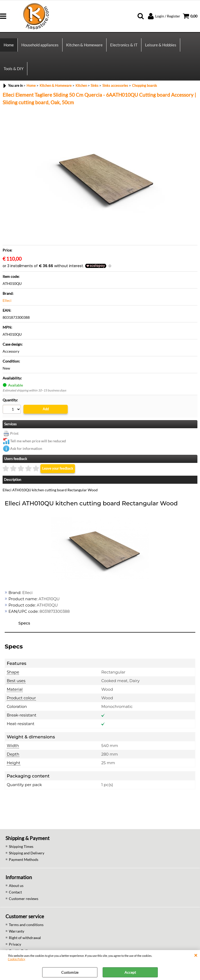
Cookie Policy (17, 959)
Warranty (17, 931)
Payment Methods (24, 859)
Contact (15, 892)
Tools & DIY (14, 69)
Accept (130, 972)
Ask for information (26, 448)
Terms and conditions (26, 925)
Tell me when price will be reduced (38, 441)
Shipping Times (21, 846)
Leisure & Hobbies (161, 45)
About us (16, 886)
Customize (70, 972)
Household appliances (40, 45)
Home (9, 45)
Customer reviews (24, 899)
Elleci (7, 300)
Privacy (15, 944)
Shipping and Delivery (27, 853)
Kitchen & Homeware (84, 45)
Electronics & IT (124, 45)
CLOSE (196, 955)
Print (14, 433)
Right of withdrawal (25, 938)
